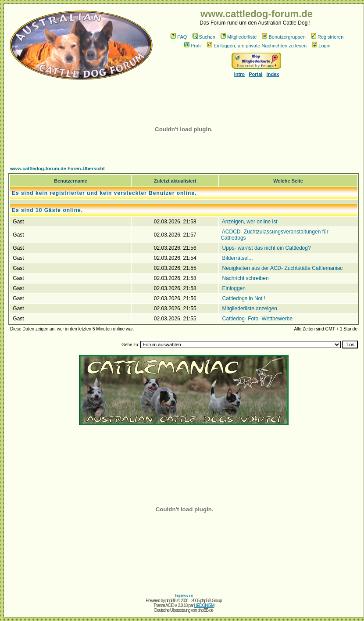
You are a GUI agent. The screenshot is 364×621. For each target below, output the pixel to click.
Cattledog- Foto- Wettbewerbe (258, 319)
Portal (255, 74)
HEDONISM (204, 605)
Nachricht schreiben (246, 278)
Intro (239, 74)
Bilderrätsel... (238, 258)
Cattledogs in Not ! (244, 298)
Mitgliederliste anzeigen (250, 309)
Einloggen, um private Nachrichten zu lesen (257, 46)
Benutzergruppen (284, 37)
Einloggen (234, 288)
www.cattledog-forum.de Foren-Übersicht (57, 169)
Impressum (184, 596)
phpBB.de (205, 610)
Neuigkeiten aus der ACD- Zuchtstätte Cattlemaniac (283, 268)
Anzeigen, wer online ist (250, 222)
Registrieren (327, 37)
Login (321, 46)
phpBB (171, 601)
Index (273, 74)
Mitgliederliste (239, 37)
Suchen (204, 37)
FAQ (179, 37)
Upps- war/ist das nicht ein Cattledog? (267, 248)
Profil (193, 46)
